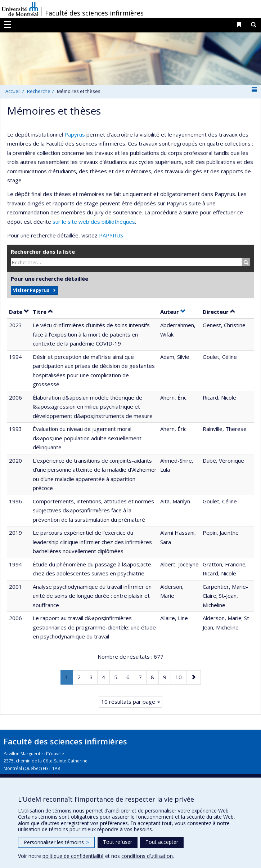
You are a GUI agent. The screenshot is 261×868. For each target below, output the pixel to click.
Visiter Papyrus (31, 290)
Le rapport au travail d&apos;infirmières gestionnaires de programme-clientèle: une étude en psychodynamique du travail (94, 627)
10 (181, 676)
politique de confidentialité (73, 856)
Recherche (39, 91)
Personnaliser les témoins (56, 842)
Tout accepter (162, 842)
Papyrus (75, 134)
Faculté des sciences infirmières (94, 13)
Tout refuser (118, 842)
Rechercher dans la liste (43, 252)
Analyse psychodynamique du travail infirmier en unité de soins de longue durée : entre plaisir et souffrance (92, 596)
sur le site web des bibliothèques (94, 222)
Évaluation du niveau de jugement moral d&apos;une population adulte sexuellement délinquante (87, 438)
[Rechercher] (246, 262)
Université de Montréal (20, 9)
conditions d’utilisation (147, 856)
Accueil (13, 91)
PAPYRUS (111, 235)
